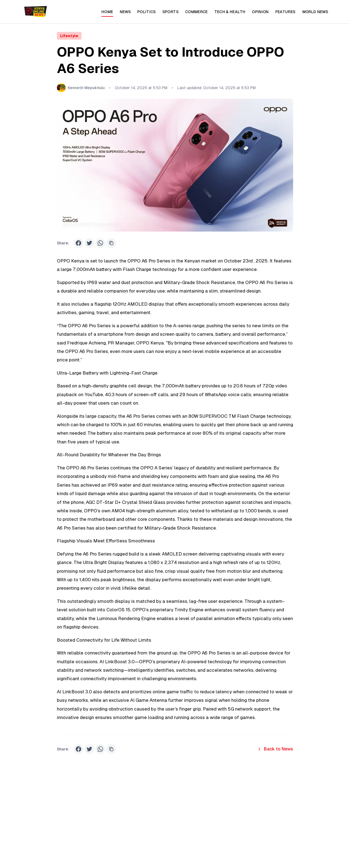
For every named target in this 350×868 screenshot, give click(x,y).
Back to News (275, 749)
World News (315, 12)
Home (107, 13)
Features (285, 12)
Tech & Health (230, 12)
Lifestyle (69, 36)
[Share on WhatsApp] (100, 243)
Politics (147, 12)
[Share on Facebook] (78, 243)
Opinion (260, 12)
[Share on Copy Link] (111, 243)
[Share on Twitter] (89, 243)
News (125, 12)
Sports (170, 12)
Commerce (196, 12)
